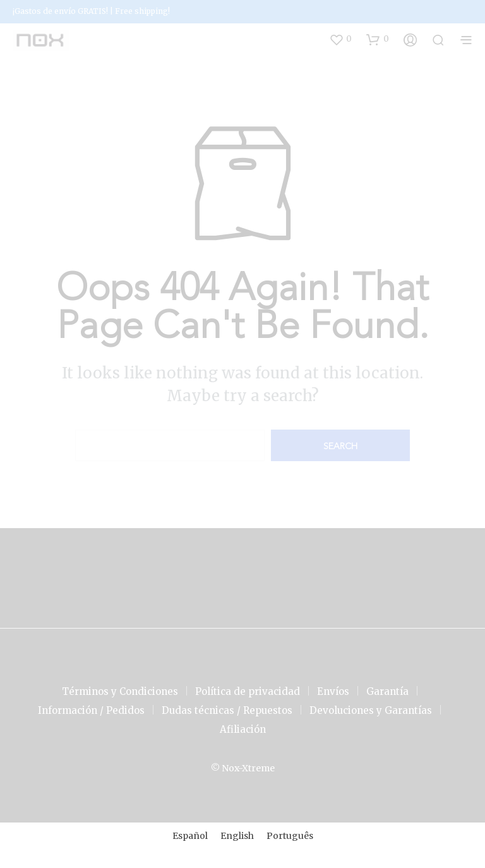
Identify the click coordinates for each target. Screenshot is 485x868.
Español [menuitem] (190, 836)
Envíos (333, 691)
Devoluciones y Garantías (371, 710)
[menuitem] (190, 836)
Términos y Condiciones (120, 691)
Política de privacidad (248, 691)
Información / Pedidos (91, 710)
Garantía (387, 691)
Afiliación (243, 729)
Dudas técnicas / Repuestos (227, 710)
